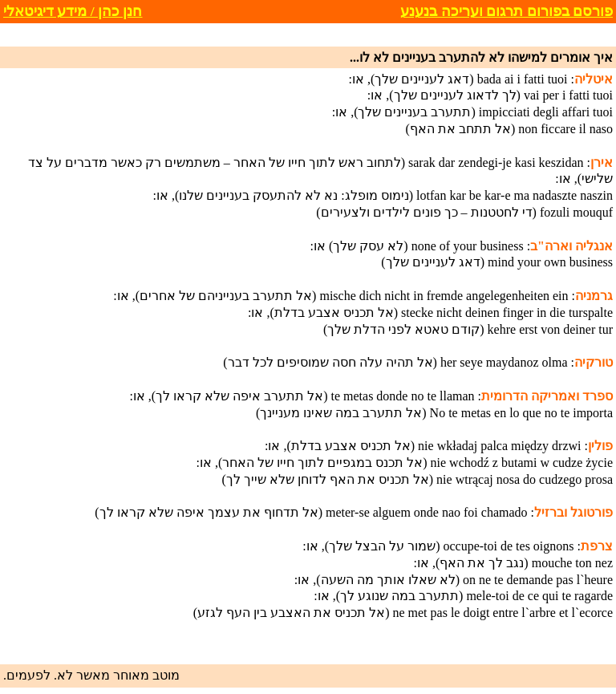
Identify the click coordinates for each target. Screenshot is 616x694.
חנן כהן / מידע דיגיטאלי (73, 11)
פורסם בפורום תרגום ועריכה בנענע (507, 11)
